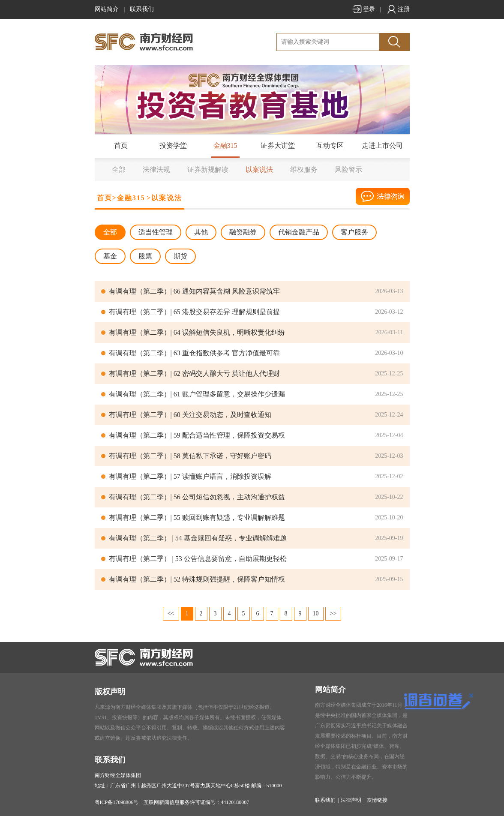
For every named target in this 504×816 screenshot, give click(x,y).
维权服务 (304, 169)
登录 (363, 9)
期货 (180, 256)
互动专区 (330, 145)
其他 (201, 232)
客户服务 (354, 232)
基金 (110, 256)
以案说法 (259, 169)
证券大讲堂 (278, 145)
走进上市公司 (382, 145)
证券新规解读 (208, 169)
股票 (145, 256)
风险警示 (348, 169)
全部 (119, 169)
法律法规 (156, 169)
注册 (398, 9)
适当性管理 (156, 232)
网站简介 (107, 9)
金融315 (225, 145)
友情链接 (377, 800)
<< (171, 613)
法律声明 (351, 800)
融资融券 (243, 232)
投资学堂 (173, 145)
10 (316, 613)
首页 (121, 145)
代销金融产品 (299, 232)
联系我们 (142, 9)
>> (333, 613)
